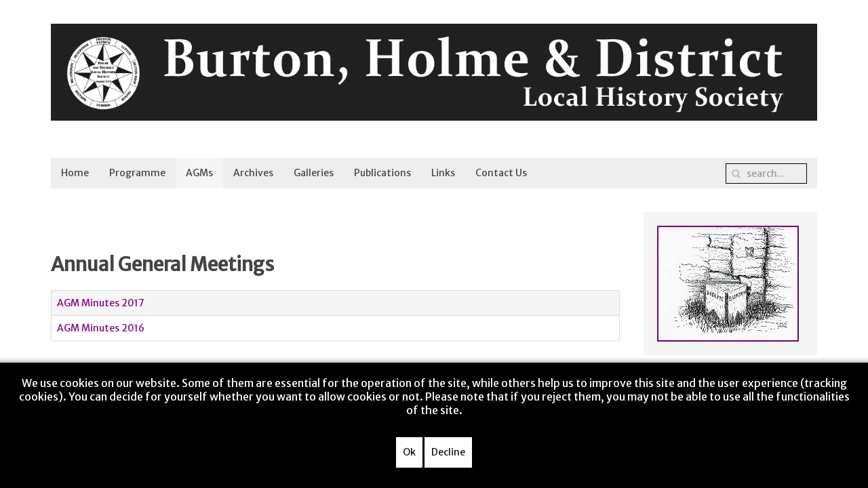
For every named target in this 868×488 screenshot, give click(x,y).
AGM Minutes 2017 (101, 303)
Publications (382, 173)
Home (75, 173)
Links (443, 173)
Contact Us (501, 173)
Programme (137, 173)
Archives (253, 173)
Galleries (314, 173)
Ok (409, 452)
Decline (448, 452)
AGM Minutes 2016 (101, 328)
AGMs (199, 173)
